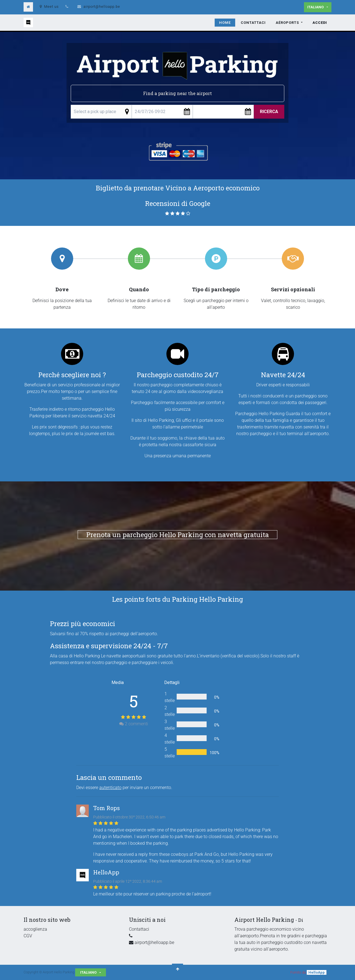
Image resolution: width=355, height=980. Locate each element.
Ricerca (269, 112)
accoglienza (35, 929)
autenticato (110, 788)
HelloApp (317, 972)
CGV (28, 936)
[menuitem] (225, 23)
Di (301, 920)
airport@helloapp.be (102, 7)
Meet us (49, 7)
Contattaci (139, 929)
